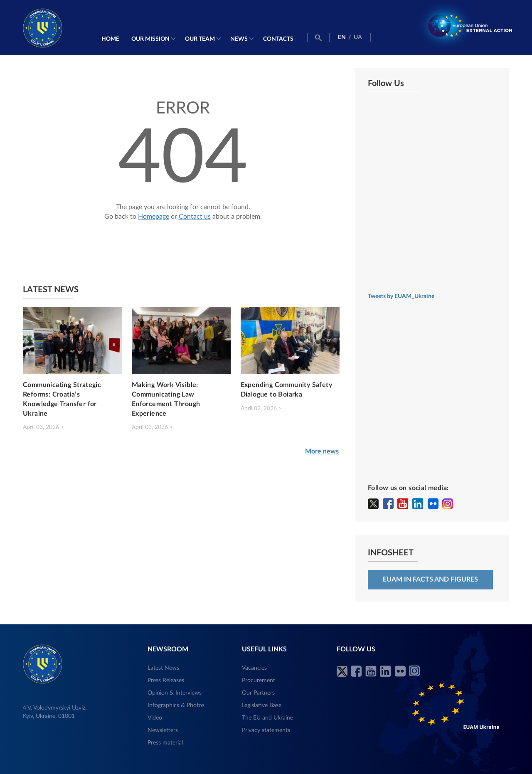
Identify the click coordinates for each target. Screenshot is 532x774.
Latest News (163, 668)
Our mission (150, 39)
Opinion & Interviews (175, 693)
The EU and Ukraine (267, 718)
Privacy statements (266, 730)
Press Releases (166, 680)
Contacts (278, 39)
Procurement (259, 680)
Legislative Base (262, 705)
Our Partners (258, 693)
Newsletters (163, 730)
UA (358, 37)
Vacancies (254, 668)
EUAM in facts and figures (430, 579)
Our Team (200, 39)
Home (110, 39)
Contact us (195, 217)
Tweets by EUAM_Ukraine (401, 296)
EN (342, 37)
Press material (165, 743)
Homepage (154, 217)
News (239, 39)
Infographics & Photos (176, 705)
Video (155, 718)
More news (322, 451)
